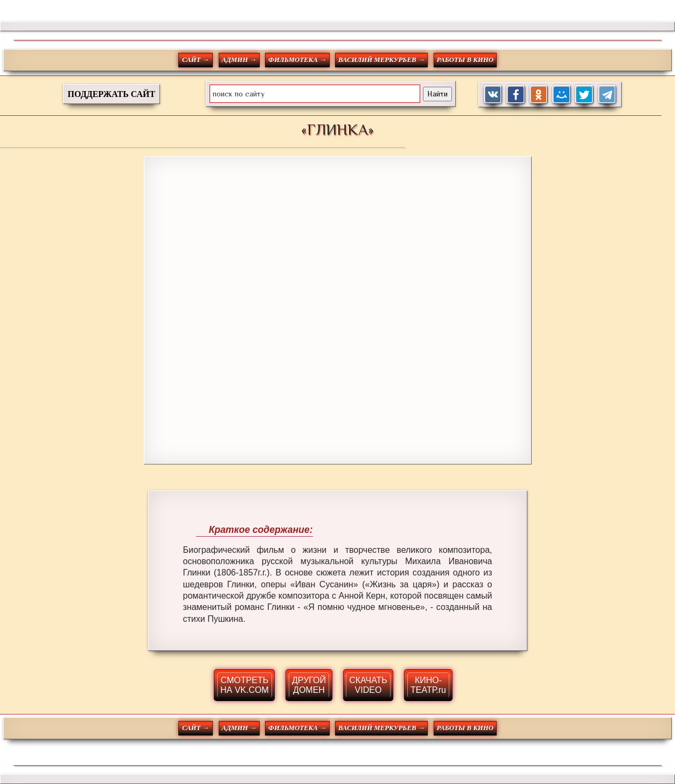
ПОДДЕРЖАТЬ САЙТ (112, 94)
